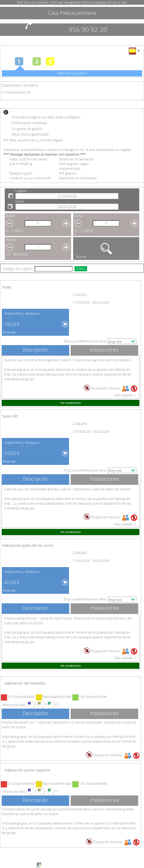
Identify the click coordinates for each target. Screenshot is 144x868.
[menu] (134, 51)
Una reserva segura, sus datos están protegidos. (46, 117)
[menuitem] (134, 51)
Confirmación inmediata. (30, 123)
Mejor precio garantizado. (30, 134)
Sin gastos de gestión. (27, 129)
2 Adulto (80, 295)
